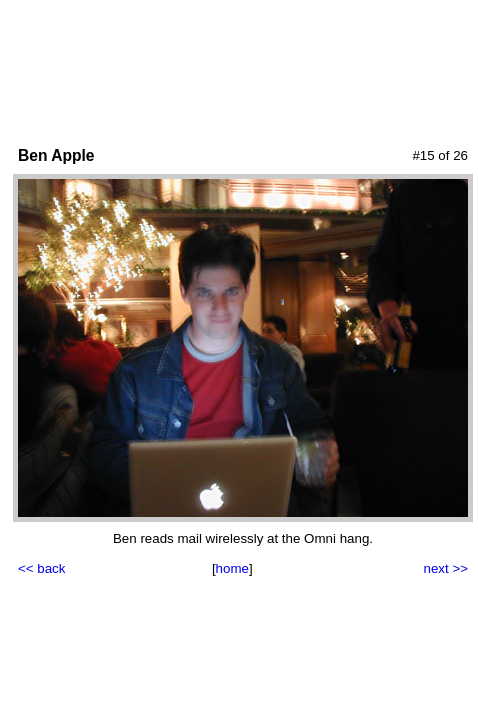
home (232, 568)
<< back (41, 568)
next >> (446, 568)
